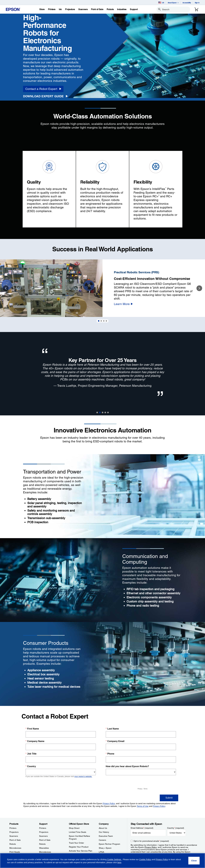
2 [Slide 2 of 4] (101, 321)
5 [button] (108, 412)
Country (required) (176, 828)
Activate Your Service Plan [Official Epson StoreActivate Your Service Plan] (81, 851)
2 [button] (100, 412)
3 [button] (103, 412)
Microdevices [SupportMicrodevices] (45, 852)
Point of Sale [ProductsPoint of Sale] (15, 840)
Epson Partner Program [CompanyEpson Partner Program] (109, 844)
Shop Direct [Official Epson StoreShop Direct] (74, 828)
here (119, 862)
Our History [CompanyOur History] (104, 832)
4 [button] (105, 412)
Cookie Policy (145, 859)
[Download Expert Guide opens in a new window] (46, 96)
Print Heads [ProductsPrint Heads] (15, 852)
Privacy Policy (151, 847)
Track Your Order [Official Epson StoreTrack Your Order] (76, 843)
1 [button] (97, 412)
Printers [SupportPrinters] (43, 828)
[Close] (194, 861)
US (161, 3)
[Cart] (196, 9)
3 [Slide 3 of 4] (104, 321)
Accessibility (187, 3)
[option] (102, 288)
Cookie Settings (114, 859)
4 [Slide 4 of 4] (106, 321)
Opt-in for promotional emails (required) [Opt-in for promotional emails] (151, 841)
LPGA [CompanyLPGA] (101, 852)
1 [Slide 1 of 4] (99, 321)
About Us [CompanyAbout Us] (103, 828)
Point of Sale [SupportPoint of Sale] (45, 840)
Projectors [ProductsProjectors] (14, 832)
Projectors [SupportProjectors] (44, 832)
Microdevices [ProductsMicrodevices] (15, 848)
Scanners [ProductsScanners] (14, 836)
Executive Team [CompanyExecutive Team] (106, 836)
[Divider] (102, 425)
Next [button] (199, 288)
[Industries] (122, 9)
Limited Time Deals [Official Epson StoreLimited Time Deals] (78, 832)
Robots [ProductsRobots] (13, 844)
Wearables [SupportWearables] (44, 848)
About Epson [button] (173, 3)
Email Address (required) (142, 828)
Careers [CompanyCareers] (102, 840)
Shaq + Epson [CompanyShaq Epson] (105, 848)
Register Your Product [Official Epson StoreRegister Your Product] (79, 847)
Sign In (197, 3)
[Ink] (60, 9)
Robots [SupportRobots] (42, 844)
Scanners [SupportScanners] (43, 836)
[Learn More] (123, 304)
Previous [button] (6, 288)
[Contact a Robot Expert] (43, 89)
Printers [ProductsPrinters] (13, 828)
